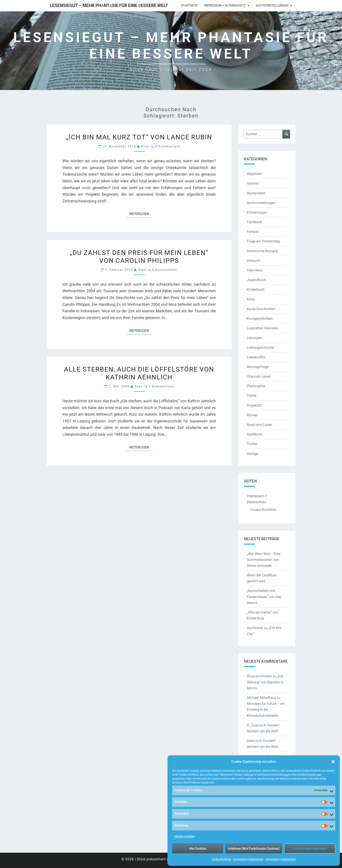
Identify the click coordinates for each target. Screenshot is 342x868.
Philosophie (256, 386)
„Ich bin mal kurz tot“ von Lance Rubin (139, 137)
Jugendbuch (256, 280)
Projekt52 (254, 405)
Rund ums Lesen (260, 425)
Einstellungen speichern (310, 848)
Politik (252, 396)
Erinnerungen (257, 212)
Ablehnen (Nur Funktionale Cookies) (254, 848)
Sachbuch (255, 434)
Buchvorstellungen (272, 5)
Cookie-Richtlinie (221, 859)
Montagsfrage (258, 367)
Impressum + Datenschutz (248, 859)
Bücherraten (256, 193)
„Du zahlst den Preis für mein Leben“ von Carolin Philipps (139, 256)
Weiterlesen (140, 214)
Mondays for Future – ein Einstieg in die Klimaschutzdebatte (266, 709)
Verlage (253, 454)
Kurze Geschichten (261, 309)
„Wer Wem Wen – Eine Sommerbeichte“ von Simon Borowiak (264, 560)
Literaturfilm (256, 357)
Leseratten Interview (262, 328)
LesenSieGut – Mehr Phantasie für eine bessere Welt (109, 5)
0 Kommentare (168, 146)
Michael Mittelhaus (262, 698)
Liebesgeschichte (260, 348)
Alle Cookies (198, 848)
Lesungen (254, 338)
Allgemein (255, 174)
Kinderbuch (256, 289)
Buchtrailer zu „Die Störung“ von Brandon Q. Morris (265, 682)
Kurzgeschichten (260, 318)
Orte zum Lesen (259, 376)
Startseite (189, 5)
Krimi (251, 299)
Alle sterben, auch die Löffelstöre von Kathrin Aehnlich (139, 373)
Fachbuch (254, 222)
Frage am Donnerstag (263, 241)
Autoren (253, 183)
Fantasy (253, 232)
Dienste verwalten (185, 836)
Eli (249, 676)
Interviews (255, 270)
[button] (333, 762)
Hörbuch (254, 261)
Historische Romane (262, 251)
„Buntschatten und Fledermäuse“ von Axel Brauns (264, 597)
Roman (252, 415)
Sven (145, 146)
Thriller (252, 444)
